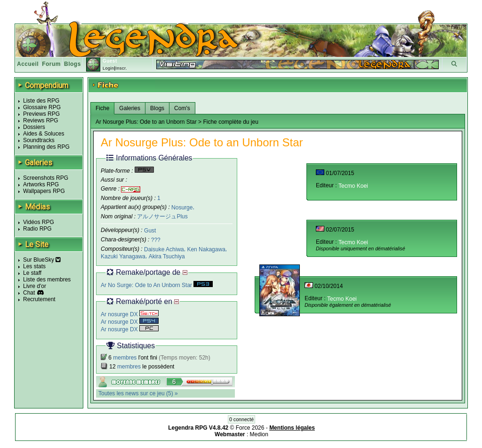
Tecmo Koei (353, 186)
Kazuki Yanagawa (123, 256)
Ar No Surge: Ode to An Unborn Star (157, 285)
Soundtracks (39, 140)
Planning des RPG (46, 147)
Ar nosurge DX (130, 314)
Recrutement (39, 299)
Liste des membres (47, 280)
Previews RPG (41, 114)
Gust (150, 231)
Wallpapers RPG (44, 191)
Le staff (32, 273)
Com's (182, 108)
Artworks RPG (41, 184)
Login (108, 68)
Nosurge (182, 207)
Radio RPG (37, 229)
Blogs (72, 64)
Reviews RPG (41, 120)
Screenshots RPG (46, 178)
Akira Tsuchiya (167, 256)
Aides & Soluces (44, 134)
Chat (29, 293)
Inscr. (121, 68)
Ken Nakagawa (206, 249)
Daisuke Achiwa (164, 249)
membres (125, 358)
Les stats (34, 266)
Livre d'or (35, 286)
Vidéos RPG (39, 222)
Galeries (130, 108)
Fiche (102, 108)
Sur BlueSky (42, 260)
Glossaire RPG (42, 107)
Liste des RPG (41, 101)
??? (156, 240)
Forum (51, 64)
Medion (259, 434)
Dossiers (34, 127)
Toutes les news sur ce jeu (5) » (138, 393)
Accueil (28, 64)
